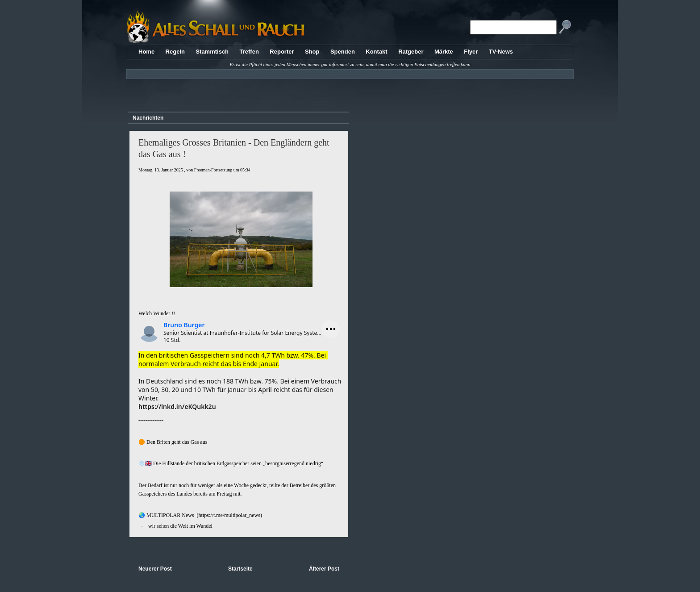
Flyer (471, 52)
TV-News (501, 52)
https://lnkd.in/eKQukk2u (177, 406)
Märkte (444, 52)
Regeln (175, 52)
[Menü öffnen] (331, 329)
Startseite (240, 569)
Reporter (282, 52)
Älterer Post (324, 569)
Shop (312, 52)
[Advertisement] (237, 92)
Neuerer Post (155, 569)
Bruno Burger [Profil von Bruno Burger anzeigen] (184, 325)
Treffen (249, 52)
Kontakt (376, 52)
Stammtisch (212, 52)
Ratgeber (411, 52)
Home (146, 52)
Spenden (343, 52)
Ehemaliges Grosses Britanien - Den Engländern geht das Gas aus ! (234, 148)
